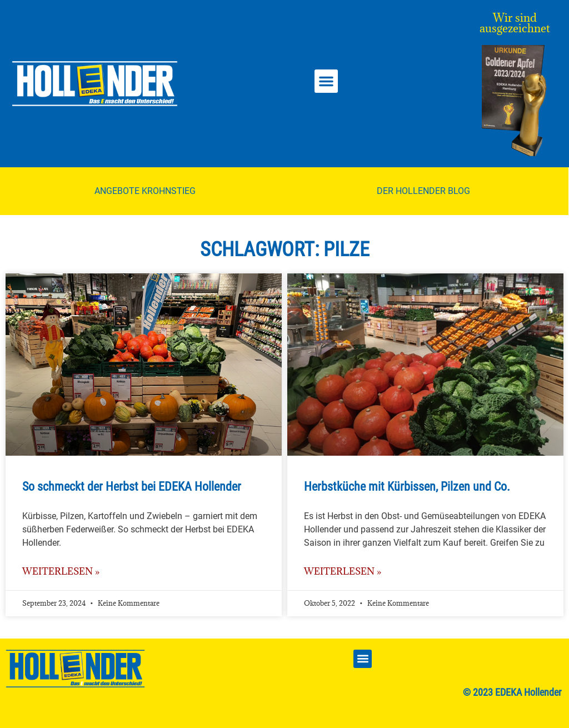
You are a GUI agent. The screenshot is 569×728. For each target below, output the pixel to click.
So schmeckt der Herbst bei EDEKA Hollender (132, 487)
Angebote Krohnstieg (145, 191)
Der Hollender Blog (423, 191)
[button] (326, 81)
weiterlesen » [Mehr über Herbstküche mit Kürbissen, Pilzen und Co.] (343, 571)
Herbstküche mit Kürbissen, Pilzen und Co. (407, 487)
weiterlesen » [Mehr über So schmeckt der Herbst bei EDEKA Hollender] (61, 571)
